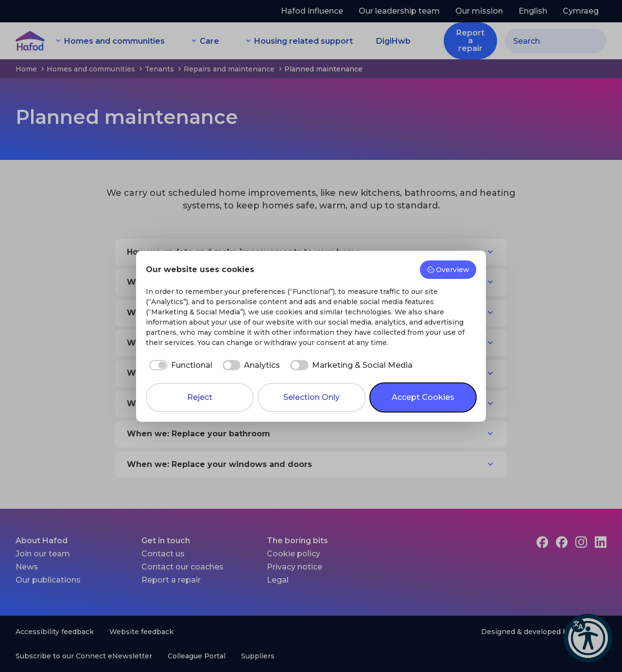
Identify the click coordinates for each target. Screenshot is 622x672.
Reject (200, 397)
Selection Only (311, 397)
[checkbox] (179, 365)
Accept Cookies (423, 397)
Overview (448, 270)
